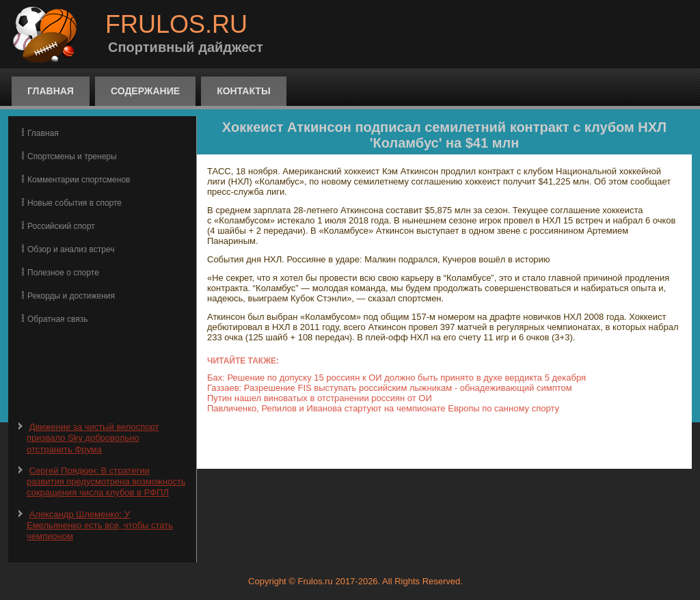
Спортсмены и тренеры (72, 156)
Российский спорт (61, 226)
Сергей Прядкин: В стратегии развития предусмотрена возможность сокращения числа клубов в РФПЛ (106, 482)
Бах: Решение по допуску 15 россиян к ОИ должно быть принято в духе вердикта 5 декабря (396, 378)
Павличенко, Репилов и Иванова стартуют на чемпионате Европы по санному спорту (383, 408)
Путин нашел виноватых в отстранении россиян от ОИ (320, 398)
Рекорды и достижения (71, 296)
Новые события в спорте (75, 203)
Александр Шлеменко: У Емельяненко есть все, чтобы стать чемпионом (100, 526)
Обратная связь (57, 319)
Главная (51, 91)
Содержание (145, 91)
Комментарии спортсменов (79, 180)
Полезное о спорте (63, 273)
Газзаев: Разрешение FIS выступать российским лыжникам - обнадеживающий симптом (390, 388)
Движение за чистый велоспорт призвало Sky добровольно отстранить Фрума (93, 438)
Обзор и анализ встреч (71, 249)
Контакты (243, 91)
